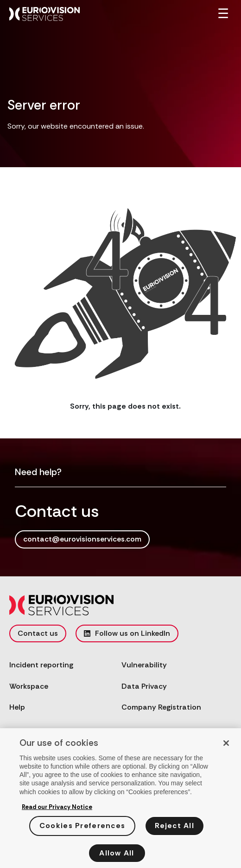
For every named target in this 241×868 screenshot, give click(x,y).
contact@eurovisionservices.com (82, 539)
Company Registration (161, 707)
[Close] (226, 745)
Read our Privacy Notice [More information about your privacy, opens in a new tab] (57, 809)
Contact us (38, 633)
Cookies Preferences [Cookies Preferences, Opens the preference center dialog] (82, 828)
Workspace (29, 686)
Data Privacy (144, 686)
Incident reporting (41, 665)
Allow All (117, 855)
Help (17, 707)
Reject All (174, 828)
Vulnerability (144, 665)
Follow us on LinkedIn (127, 633)
